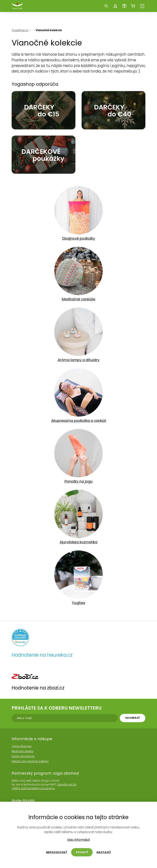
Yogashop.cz (20, 30)
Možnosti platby (23, 751)
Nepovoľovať (57, 852)
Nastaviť (104, 852)
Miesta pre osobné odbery (30, 761)
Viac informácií (78, 840)
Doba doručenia (23, 756)
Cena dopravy (22, 746)
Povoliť (82, 852)
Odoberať (133, 718)
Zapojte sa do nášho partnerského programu (44, 786)
